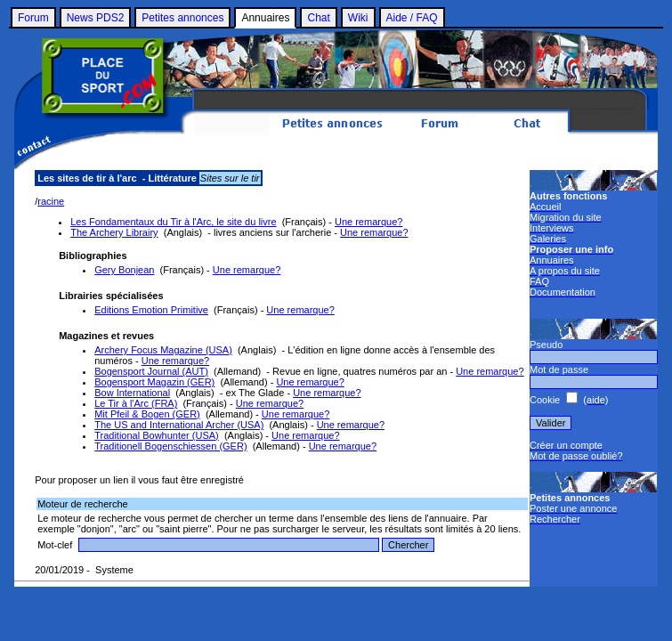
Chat (318, 18)
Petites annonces (182, 18)
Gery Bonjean (124, 270)
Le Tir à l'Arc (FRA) (136, 403)
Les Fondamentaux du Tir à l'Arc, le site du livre (173, 222)
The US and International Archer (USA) (179, 425)
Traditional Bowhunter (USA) (157, 435)
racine (51, 201)
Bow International (132, 393)
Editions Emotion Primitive (151, 310)
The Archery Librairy (114, 232)
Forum (33, 18)
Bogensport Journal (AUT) (151, 371)
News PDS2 (96, 18)
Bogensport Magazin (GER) (154, 382)
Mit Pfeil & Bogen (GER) (147, 414)
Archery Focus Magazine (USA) (163, 350)
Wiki (358, 18)
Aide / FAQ (412, 18)
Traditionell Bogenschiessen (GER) (170, 446)
